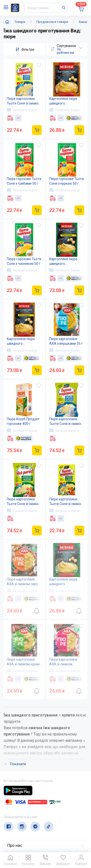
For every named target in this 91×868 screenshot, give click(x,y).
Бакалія (85, 22)
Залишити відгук (22, 110)
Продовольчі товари (52, 22)
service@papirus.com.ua (27, 819)
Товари (20, 22)
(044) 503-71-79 (26, 810)
